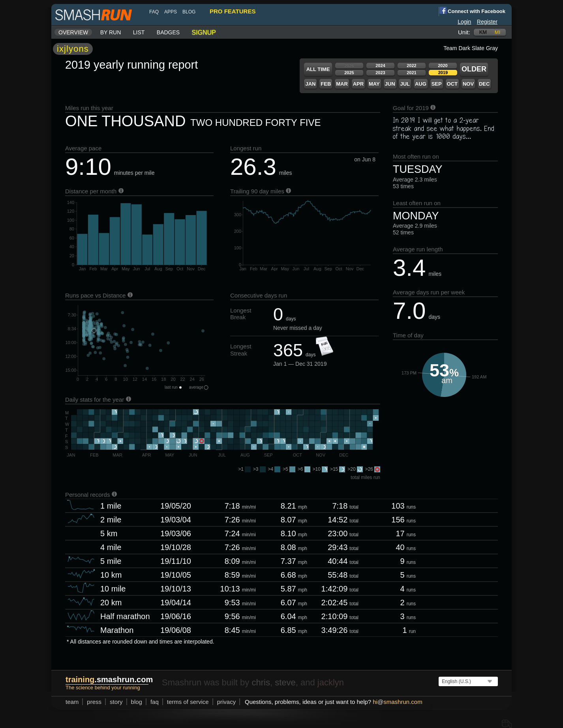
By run (111, 32)
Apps (171, 12)
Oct (452, 84)
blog (189, 12)
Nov (468, 84)
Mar (342, 84)
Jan (310, 84)
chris (261, 682)
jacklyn (331, 682)
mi (497, 32)
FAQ (154, 12)
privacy (227, 702)
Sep (437, 84)
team (72, 702)
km (483, 32)
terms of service (188, 702)
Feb (326, 84)
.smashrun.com (109, 679)
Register (487, 22)
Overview (73, 32)
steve (285, 682)
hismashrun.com (397, 702)
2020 (443, 66)
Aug (421, 84)
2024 (380, 66)
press (94, 702)
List (139, 32)
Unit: (464, 32)
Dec (484, 84)
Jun (390, 84)
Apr (358, 84)
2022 (411, 66)
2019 (443, 73)
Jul (405, 84)
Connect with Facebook (472, 11)
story (116, 702)
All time (318, 69)
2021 (411, 73)
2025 (349, 73)
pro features (233, 11)
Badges (168, 32)
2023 (380, 73)
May (374, 84)
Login (464, 22)
